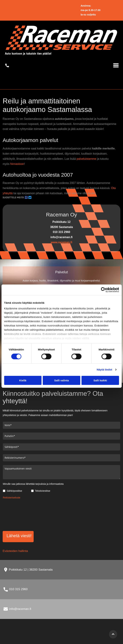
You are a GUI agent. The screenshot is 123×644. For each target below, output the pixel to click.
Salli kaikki (100, 380)
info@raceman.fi (20, 609)
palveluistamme (86, 159)
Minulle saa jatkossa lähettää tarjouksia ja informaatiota (33, 484)
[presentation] (17, 514)
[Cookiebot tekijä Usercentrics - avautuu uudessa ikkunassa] (103, 290)
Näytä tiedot (105, 370)
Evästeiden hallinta (15, 551)
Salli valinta (61, 380)
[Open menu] (116, 65)
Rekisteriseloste (12, 498)
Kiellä (23, 380)
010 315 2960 (18, 589)
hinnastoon (17, 164)
